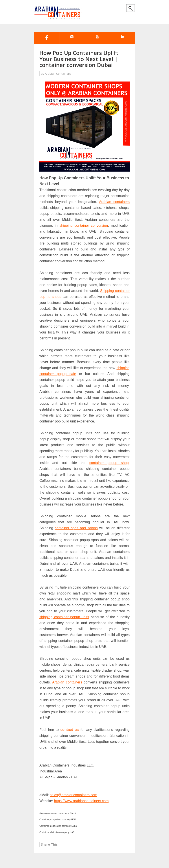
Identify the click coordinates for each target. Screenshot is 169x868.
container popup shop (109, 463)
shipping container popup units (64, 617)
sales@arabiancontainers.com (73, 795)
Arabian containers (114, 202)
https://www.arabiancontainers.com (81, 801)
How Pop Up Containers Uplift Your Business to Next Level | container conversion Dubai (79, 59)
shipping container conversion (84, 226)
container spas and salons (76, 528)
